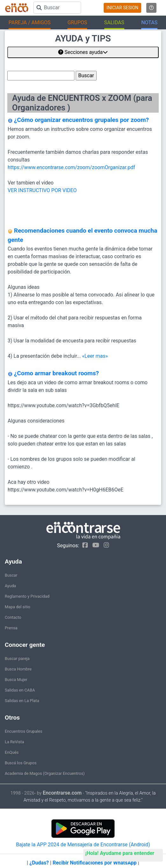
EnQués (12, 752)
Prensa (11, 628)
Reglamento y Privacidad (27, 596)
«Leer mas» (95, 356)
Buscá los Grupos (21, 763)
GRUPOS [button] (77, 22)
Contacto (13, 617)
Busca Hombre (18, 669)
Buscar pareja (17, 658)
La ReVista (14, 742)
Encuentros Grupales (24, 731)
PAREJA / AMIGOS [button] (30, 22)
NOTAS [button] (149, 22)
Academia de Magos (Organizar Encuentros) (45, 773)
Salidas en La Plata (22, 701)
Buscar (11, 575)
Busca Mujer (16, 680)
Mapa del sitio (17, 607)
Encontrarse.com (62, 793)
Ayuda (10, 586)
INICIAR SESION (122, 8)
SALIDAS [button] (114, 22)
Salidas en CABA (20, 690)
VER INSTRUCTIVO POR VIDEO (42, 190)
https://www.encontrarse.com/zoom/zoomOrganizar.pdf (71, 167)
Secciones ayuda (83, 52)
